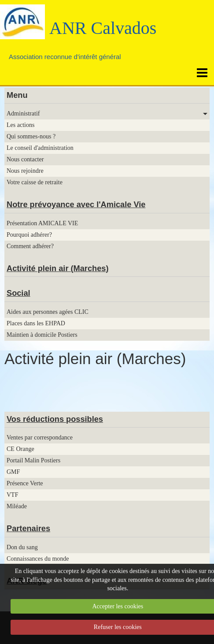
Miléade (17, 506)
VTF (12, 495)
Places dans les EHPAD (36, 323)
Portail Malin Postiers (33, 460)
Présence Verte (25, 483)
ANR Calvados (103, 28)
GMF (13, 472)
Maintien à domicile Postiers (42, 335)
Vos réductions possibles (55, 419)
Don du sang (22, 547)
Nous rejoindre (25, 171)
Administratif (23, 114)
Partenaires (28, 529)
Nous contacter (25, 159)
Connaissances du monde (38, 559)
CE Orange (20, 449)
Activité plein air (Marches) (57, 268)
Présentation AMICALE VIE (42, 223)
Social (18, 293)
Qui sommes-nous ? (31, 136)
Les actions (20, 125)
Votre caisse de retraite (35, 182)
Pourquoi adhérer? (29, 235)
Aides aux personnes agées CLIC (48, 312)
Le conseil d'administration (40, 148)
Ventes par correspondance (40, 437)
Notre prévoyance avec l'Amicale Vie (76, 205)
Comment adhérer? (30, 246)
